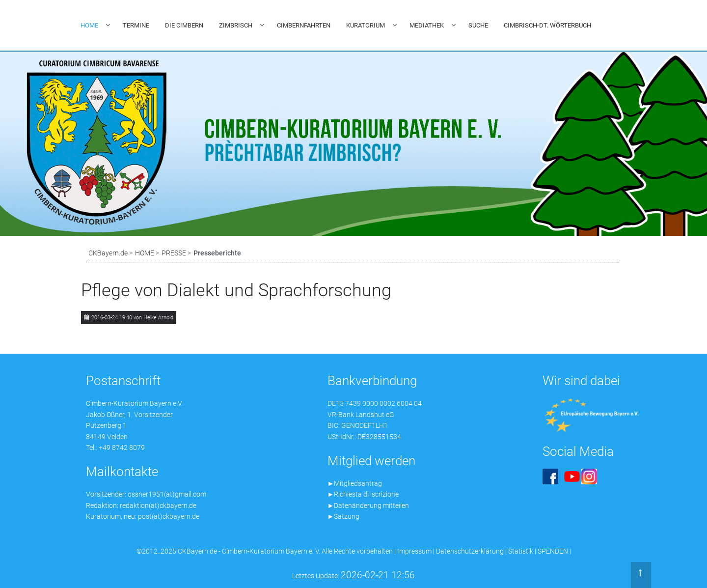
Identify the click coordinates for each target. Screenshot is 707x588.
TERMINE (136, 25)
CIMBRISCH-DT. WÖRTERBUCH (547, 25)
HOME (89, 25)
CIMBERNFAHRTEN (304, 25)
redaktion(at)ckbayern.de (158, 505)
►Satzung (344, 516)
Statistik (521, 551)
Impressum (414, 551)
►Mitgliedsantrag (355, 483)
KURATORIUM (366, 25)
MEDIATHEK (427, 25)
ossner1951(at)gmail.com (167, 494)
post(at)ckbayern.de (169, 516)
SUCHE (478, 25)
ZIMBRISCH (236, 25)
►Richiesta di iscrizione (363, 494)
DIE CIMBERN (184, 25)
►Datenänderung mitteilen (368, 505)
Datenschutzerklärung (470, 551)
